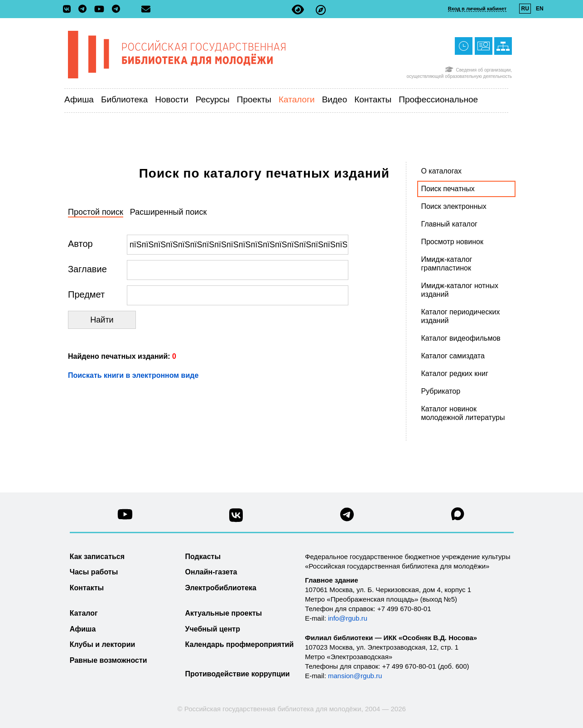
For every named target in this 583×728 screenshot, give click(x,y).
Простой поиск (96, 212)
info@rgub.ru (348, 618)
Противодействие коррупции (238, 674)
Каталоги (297, 99)
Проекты (254, 99)
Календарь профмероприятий (240, 644)
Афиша (79, 99)
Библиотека (124, 99)
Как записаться (97, 557)
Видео (335, 99)
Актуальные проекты (224, 613)
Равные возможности (108, 660)
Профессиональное (438, 99)
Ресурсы (213, 99)
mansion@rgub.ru (355, 676)
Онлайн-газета (211, 572)
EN (540, 9)
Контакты (373, 99)
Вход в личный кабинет (477, 9)
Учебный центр (213, 629)
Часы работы (94, 572)
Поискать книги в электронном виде (133, 375)
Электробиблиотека (221, 588)
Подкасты (203, 557)
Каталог (84, 613)
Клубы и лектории (103, 644)
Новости (172, 99)
